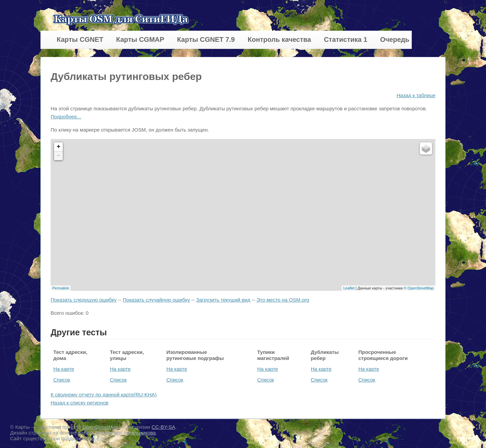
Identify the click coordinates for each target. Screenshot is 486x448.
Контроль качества (279, 39)
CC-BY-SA (163, 427)
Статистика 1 (346, 39)
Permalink (61, 288)
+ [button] (59, 147)
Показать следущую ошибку (84, 300)
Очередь (395, 39)
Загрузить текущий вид (223, 300)
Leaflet (349, 288)
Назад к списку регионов (79, 403)
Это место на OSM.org (283, 300)
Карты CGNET (80, 39)
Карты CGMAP (140, 39)
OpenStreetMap (100, 427)
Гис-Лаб (98, 438)
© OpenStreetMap (419, 288)
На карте (64, 369)
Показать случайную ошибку (156, 300)
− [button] (59, 156)
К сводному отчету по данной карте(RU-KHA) (104, 395)
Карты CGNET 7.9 (206, 39)
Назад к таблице (416, 95)
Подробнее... (66, 117)
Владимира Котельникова (126, 433)
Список (62, 380)
